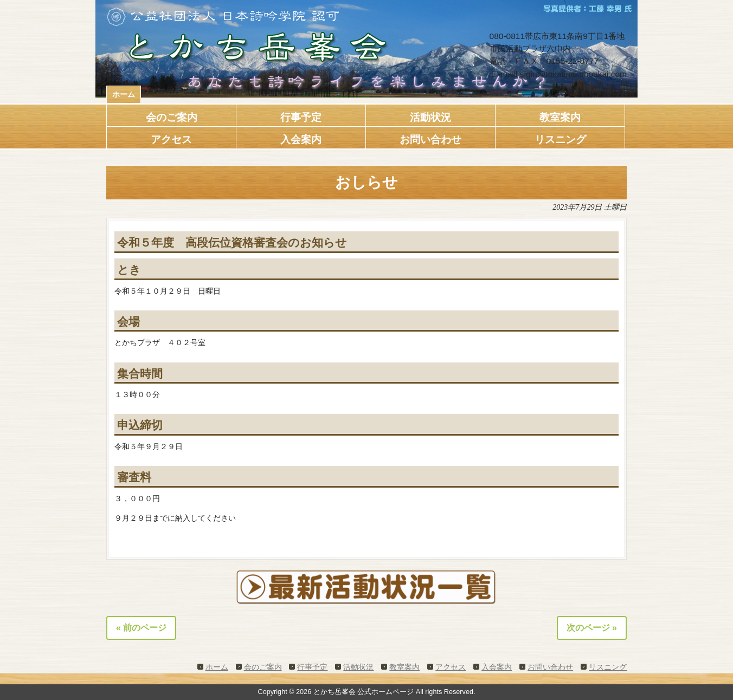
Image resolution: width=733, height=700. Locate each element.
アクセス (451, 667)
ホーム (124, 94)
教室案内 (404, 667)
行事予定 (312, 667)
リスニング (608, 667)
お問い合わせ (550, 667)
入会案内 (497, 667)
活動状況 (358, 667)
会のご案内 (263, 667)
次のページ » (592, 628)
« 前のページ (141, 628)
